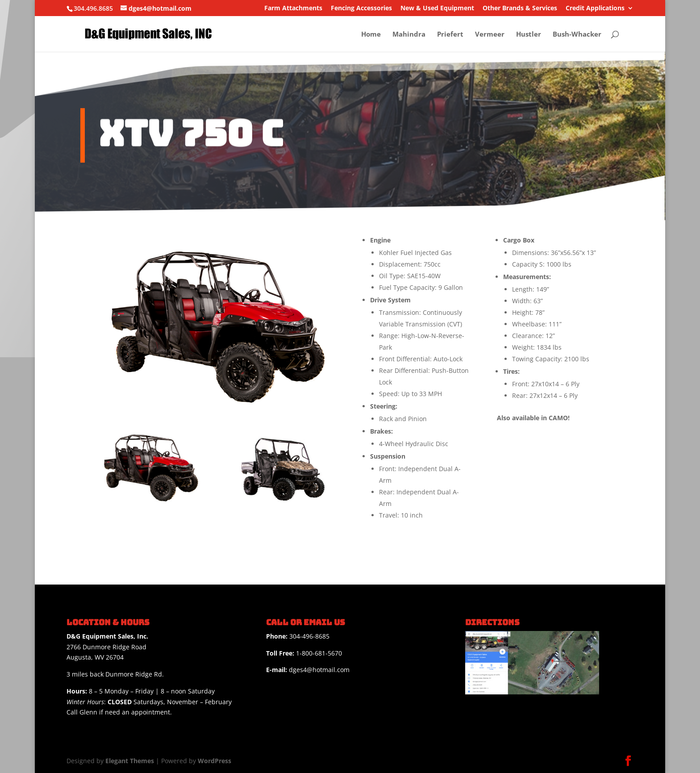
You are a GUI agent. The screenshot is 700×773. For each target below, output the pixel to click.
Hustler (529, 35)
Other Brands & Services (520, 8)
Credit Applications (595, 8)
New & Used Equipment (437, 8)
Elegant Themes (130, 761)
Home (371, 35)
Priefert (450, 35)
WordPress (215, 761)
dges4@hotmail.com (308, 670)
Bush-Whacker (577, 35)
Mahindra (409, 35)
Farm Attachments (293, 8)
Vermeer (490, 35)
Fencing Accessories (361, 8)
